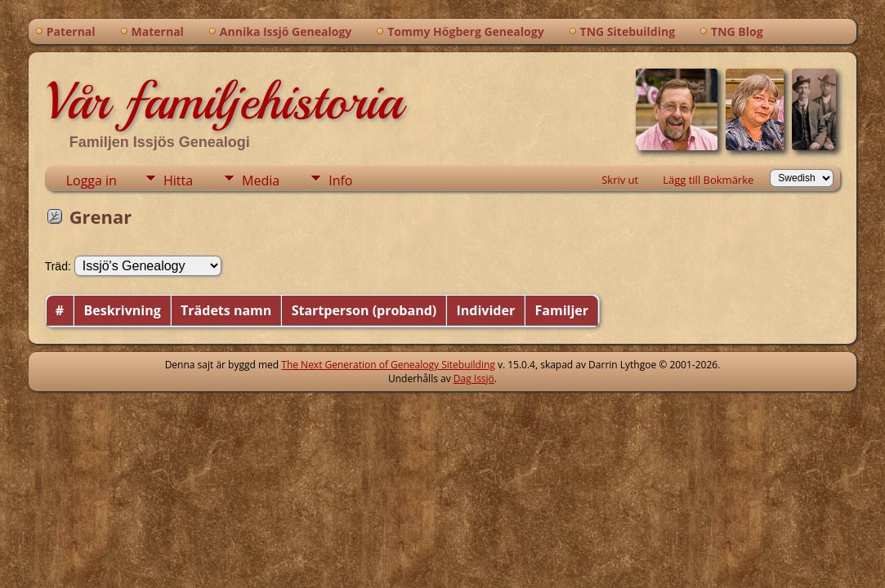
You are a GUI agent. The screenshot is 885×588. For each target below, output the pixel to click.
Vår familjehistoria (223, 101)
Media (261, 180)
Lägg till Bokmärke (708, 180)
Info (340, 180)
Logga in (92, 180)
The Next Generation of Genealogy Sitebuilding (388, 365)
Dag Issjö (474, 379)
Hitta (178, 180)
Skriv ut (620, 180)
